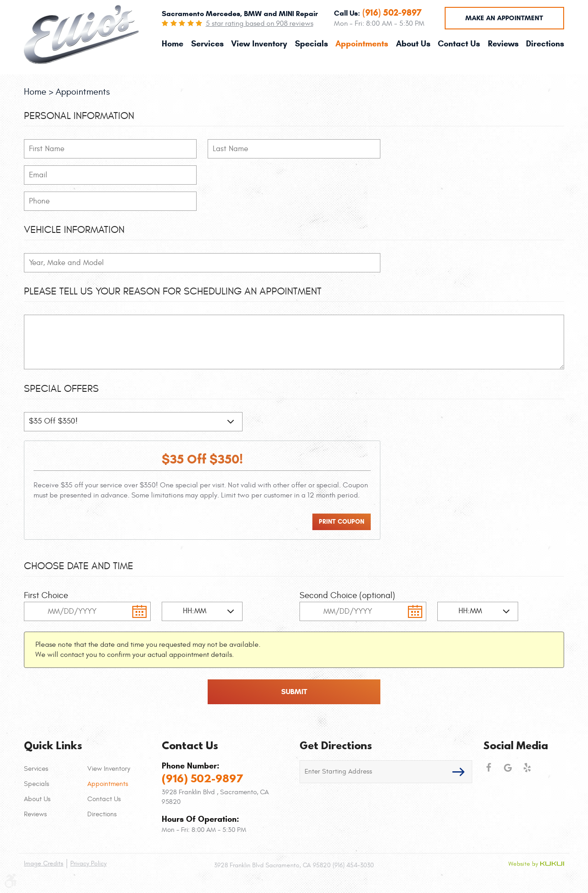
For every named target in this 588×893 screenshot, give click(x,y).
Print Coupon (342, 522)
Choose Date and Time (79, 566)
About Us (413, 44)
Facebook (488, 768)
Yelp (527, 768)
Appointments (362, 44)
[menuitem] (172, 44)
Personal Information (79, 116)
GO (458, 772)
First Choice (46, 595)
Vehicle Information (74, 230)
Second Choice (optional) (347, 595)
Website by (536, 864)
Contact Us (459, 44)
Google (508, 768)
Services (207, 44)
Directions (545, 44)
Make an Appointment (504, 18)
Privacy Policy (88, 863)
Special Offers (61, 389)
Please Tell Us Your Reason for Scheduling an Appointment (173, 291)
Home (172, 44)
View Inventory (259, 44)
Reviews (503, 44)
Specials (311, 44)
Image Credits (44, 863)
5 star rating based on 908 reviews (260, 23)
